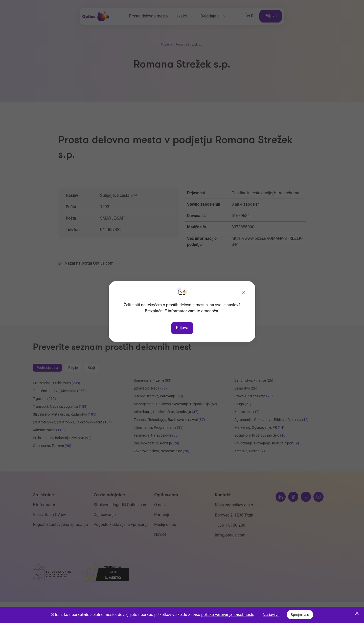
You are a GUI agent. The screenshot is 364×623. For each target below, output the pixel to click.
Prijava (182, 328)
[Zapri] (244, 293)
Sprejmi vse (300, 615)
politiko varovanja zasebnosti (227, 615)
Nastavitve (271, 615)
